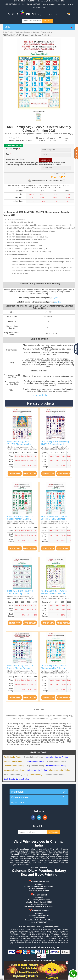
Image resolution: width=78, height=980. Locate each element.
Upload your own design (16, 159)
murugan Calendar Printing (14, 770)
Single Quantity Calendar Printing (16, 779)
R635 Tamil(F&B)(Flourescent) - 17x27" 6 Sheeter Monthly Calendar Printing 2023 (56, 444)
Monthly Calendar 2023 (41, 719)
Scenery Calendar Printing (54, 775)
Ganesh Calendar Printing (14, 766)
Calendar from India (12, 716)
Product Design (12, 149)
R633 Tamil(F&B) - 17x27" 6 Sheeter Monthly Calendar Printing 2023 (20, 519)
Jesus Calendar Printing (13, 775)
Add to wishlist (42, 139)
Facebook (33, 818)
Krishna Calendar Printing (57, 761)
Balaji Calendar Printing (35, 766)
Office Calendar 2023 (20, 719)
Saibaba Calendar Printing (37, 770)
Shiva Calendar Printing (35, 761)
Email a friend (65, 138)
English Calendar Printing (34, 757)
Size (8, 154)
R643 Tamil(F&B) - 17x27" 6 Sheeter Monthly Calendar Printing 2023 (54, 594)
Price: (54, 177)
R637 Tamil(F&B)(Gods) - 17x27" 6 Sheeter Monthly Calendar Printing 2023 (19, 444)
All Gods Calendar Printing (14, 761)
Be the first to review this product (21, 140)
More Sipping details (39, 395)
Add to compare (54, 138)
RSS (45, 818)
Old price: (56, 174)
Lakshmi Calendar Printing (56, 766)
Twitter (39, 818)
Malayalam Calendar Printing (57, 757)
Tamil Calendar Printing (13, 757)
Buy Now (55, 298)
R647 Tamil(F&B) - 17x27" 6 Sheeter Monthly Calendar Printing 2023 (54, 668)
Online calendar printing (59, 716)
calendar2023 (59, 719)
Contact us (76, 153)
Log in (71, 5)
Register (62, 5)
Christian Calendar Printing (59, 770)
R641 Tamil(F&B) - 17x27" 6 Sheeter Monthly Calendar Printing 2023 (20, 594)
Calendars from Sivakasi (35, 716)
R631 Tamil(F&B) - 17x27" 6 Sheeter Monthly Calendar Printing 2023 (54, 519)
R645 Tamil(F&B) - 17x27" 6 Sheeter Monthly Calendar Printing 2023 (20, 668)
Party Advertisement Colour (50, 164)
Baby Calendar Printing (33, 775)
